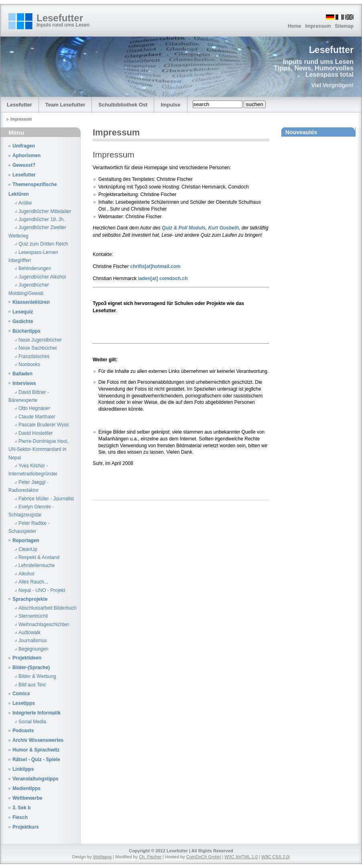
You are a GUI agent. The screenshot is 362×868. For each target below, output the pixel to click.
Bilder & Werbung (37, 676)
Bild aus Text (32, 685)
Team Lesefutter (65, 105)
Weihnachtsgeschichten (44, 624)
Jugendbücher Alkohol (42, 277)
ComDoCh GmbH (203, 857)
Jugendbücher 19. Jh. (42, 219)
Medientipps (26, 788)
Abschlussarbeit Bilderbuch (48, 608)
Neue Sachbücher (38, 348)
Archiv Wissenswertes (38, 740)
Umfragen (24, 146)
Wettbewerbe (27, 798)
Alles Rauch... (33, 582)
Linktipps (23, 769)
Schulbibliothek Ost (123, 105)
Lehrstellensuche (37, 565)
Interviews (24, 383)
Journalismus (33, 641)
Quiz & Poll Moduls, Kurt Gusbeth (200, 228)
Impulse (170, 105)
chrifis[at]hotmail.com (155, 266)
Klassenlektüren (31, 302)
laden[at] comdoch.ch (163, 278)
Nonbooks (29, 364)
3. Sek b (21, 808)
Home (294, 26)
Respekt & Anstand (39, 557)
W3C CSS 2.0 (275, 857)
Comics (21, 694)
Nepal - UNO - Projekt (42, 590)
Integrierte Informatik (37, 713)
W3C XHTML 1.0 (241, 857)
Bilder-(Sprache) (31, 667)
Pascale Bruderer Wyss (44, 425)
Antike (25, 203)
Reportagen (26, 540)
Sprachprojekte (30, 599)
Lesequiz (23, 312)
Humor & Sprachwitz (36, 750)
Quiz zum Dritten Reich (43, 244)
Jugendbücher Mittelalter (45, 211)
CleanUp (28, 549)
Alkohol (26, 574)
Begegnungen (34, 649)
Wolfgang (102, 857)
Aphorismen (26, 156)
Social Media (32, 722)
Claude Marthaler (37, 417)
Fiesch (20, 817)
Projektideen (27, 658)
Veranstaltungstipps (36, 779)
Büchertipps (26, 331)
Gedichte (23, 321)
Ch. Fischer (150, 857)
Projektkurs (26, 827)
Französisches (34, 356)
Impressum (318, 26)
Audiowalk (29, 633)
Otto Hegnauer (34, 408)
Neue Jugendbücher (40, 340)
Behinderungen (35, 268)
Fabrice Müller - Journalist (46, 499)
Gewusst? (24, 165)
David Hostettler (36, 433)
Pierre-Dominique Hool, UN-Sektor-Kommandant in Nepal (39, 449)
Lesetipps (24, 703)
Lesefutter (60, 18)
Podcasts (23, 731)
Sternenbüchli (33, 616)
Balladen (22, 374)
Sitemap (344, 26)
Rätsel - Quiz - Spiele (36, 759)
